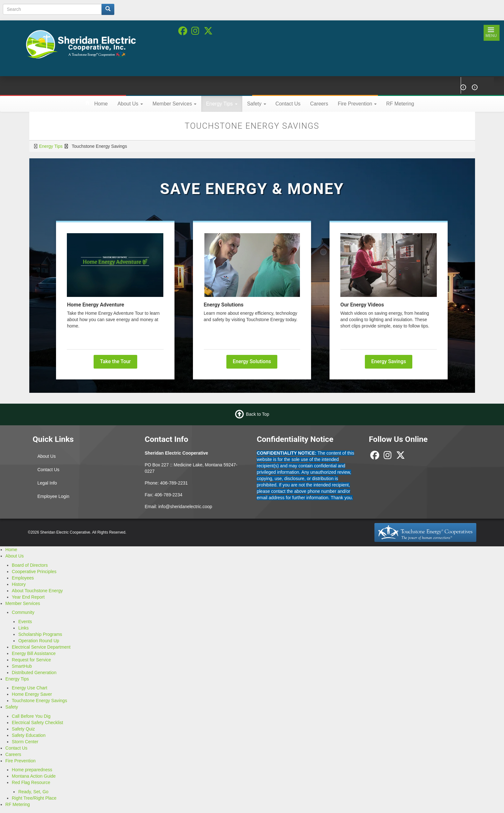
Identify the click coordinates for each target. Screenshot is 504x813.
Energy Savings (389, 361)
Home (101, 104)
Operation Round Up (39, 641)
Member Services (174, 104)
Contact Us (288, 104)
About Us (130, 104)
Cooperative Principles (34, 572)
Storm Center (25, 742)
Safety (257, 104)
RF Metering (400, 104)
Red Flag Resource (31, 782)
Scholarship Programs (40, 634)
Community (23, 612)
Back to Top (258, 414)
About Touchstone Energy (37, 591)
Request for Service (31, 660)
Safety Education (29, 735)
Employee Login (53, 496)
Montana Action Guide (34, 776)
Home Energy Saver (32, 694)
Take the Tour (115, 361)
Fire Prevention (357, 104)
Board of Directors (30, 565)
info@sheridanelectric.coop (185, 507)
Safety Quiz (23, 729)
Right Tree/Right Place (34, 798)
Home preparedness (32, 770)
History (19, 584)
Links (23, 628)
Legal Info (47, 483)
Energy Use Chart (29, 688)
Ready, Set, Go (33, 792)
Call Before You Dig (31, 716)
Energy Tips (222, 104)
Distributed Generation (34, 673)
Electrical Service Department (41, 647)
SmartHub (22, 666)
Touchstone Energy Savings (39, 701)
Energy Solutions (252, 361)
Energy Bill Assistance (34, 653)
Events (25, 622)
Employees (23, 578)
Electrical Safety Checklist (37, 723)
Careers (319, 104)
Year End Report (28, 597)
